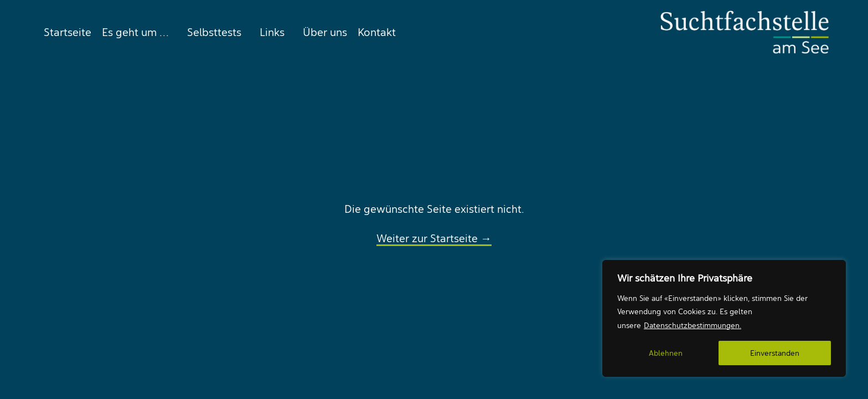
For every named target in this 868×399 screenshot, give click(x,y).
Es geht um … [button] (135, 32)
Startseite (68, 32)
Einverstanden (775, 353)
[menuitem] (65, 32)
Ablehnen (666, 353)
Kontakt (377, 32)
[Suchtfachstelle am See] (745, 32)
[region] (724, 319)
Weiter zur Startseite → (434, 238)
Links (272, 32)
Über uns (325, 32)
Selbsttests (214, 32)
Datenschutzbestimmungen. (693, 325)
